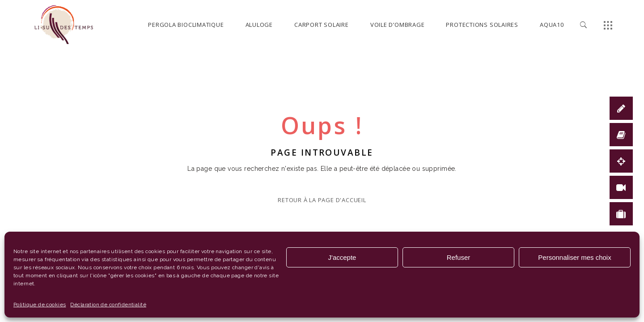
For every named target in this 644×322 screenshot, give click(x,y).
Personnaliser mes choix (574, 257)
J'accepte (342, 257)
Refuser (459, 257)
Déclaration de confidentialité (108, 305)
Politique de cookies (40, 305)
